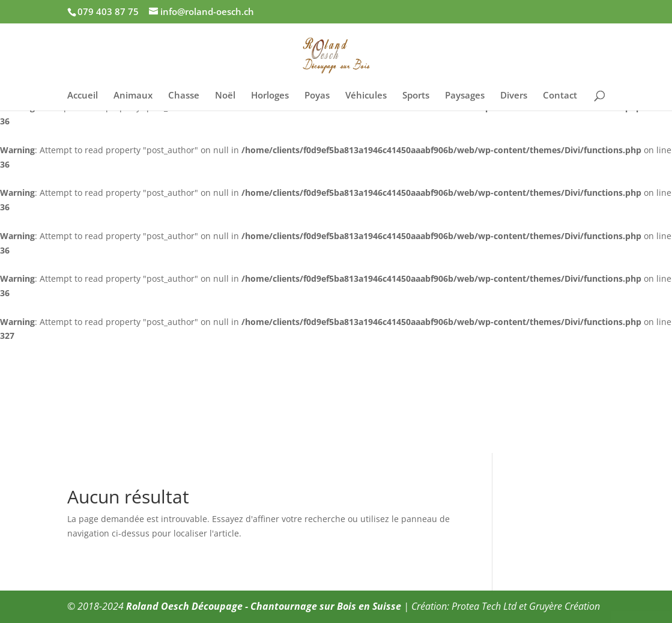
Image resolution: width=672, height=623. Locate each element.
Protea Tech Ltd (484, 606)
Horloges (270, 96)
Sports (416, 96)
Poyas (317, 96)
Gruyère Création (565, 606)
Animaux (133, 96)
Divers (514, 96)
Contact (560, 96)
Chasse (184, 96)
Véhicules (366, 96)
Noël (225, 96)
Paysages (465, 96)
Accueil (83, 96)
